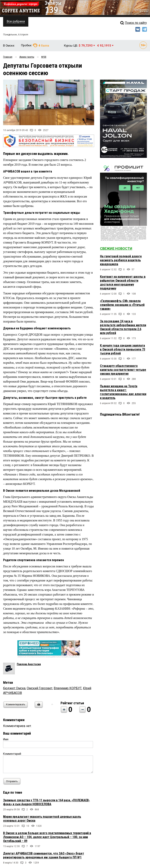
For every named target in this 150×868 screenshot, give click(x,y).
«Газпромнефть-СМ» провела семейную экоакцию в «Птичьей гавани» (122, 305)
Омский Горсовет (40, 688)
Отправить (13, 781)
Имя (6, 739)
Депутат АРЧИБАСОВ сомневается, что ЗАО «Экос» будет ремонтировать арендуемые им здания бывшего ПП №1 (44, 855)
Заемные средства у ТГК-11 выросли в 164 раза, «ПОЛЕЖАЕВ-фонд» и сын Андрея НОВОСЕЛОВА (46, 802)
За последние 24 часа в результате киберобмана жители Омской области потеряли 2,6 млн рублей (123, 327)
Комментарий (12, 754)
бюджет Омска (14, 688)
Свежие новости (116, 248)
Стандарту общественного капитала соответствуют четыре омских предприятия (123, 370)
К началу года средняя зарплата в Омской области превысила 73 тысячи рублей (123, 349)
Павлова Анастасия (29, 664)
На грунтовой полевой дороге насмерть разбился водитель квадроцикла (121, 260)
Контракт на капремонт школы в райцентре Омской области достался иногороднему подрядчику (123, 283)
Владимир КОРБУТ (68, 688)
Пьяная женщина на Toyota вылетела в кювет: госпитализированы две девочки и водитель (123, 392)
